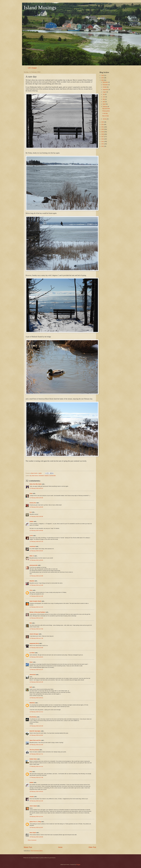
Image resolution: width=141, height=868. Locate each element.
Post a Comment (32, 840)
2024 (103, 80)
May (104, 99)
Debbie (32, 521)
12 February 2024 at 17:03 (36, 629)
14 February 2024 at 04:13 (36, 698)
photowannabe (34, 565)
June (104, 97)
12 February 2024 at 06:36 (36, 516)
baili (31, 687)
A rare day (105, 113)
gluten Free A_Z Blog (35, 822)
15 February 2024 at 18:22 (36, 735)
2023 (103, 122)
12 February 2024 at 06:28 (36, 507)
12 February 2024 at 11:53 (36, 607)
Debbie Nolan (33, 759)
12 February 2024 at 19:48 (36, 648)
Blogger (78, 865)
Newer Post (28, 847)
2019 (103, 132)
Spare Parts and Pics (35, 740)
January (105, 119)
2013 (103, 146)
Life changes (32, 68)
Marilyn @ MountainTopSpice (37, 612)
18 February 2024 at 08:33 (36, 791)
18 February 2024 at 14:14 (36, 817)
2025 (103, 78)
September (106, 90)
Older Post (92, 847)
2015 (103, 141)
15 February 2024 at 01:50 (36, 726)
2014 (103, 144)
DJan (31, 493)
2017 (103, 137)
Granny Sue (33, 503)
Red (31, 623)
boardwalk (41, 476)
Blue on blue (106, 116)
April (104, 102)
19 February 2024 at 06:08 (36, 837)
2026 (103, 75)
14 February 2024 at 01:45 (36, 682)
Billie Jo (32, 556)
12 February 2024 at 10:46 (36, 585)
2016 (103, 139)
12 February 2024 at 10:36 (36, 576)
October (105, 87)
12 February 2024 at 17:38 (36, 638)
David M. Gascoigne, (35, 731)
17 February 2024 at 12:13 (36, 766)
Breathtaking (33, 717)
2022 (103, 124)
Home (60, 847)
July (104, 94)
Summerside (52, 476)
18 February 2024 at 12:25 (36, 801)
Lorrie (31, 536)
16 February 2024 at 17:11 (36, 754)
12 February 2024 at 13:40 (36, 618)
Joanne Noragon (34, 634)
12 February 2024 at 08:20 (36, 551)
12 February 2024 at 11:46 (36, 596)
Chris (31, 590)
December (105, 82)
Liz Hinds (32, 653)
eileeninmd (33, 675)
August (105, 92)
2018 (103, 134)
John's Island (33, 806)
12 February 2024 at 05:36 (36, 498)
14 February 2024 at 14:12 (36, 712)
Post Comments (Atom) (37, 851)
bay (30, 476)
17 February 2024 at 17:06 (36, 777)
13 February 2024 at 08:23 (36, 657)
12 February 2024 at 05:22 (36, 488)
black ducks (35, 476)
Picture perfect (106, 111)
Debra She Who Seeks (36, 484)
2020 (103, 129)
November (105, 85)
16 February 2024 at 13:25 (36, 745)
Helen (31, 662)
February (105, 107)
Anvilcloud (33, 546)
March (104, 104)
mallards (46, 476)
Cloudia (32, 797)
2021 (103, 127)
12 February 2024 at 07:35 (36, 541)
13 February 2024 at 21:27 (36, 670)
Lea (31, 512)
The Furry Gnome (34, 750)
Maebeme (32, 703)
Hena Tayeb (33, 833)
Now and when (106, 109)
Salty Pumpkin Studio (35, 601)
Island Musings (40, 8)
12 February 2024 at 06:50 (36, 530)
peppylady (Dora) (34, 643)
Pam (31, 772)
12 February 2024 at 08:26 (36, 560)
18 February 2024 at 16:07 (36, 827)
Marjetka (32, 581)
